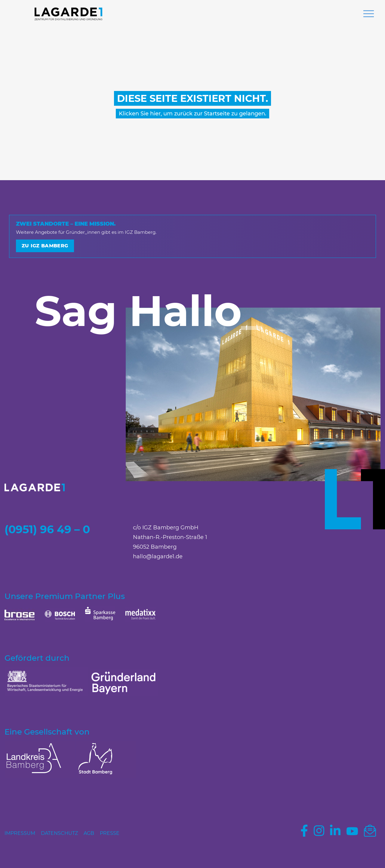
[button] (369, 14)
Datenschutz (59, 833)
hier (155, 114)
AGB (89, 833)
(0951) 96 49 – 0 (47, 529)
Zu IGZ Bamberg (45, 246)
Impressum (20, 833)
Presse (110, 833)
